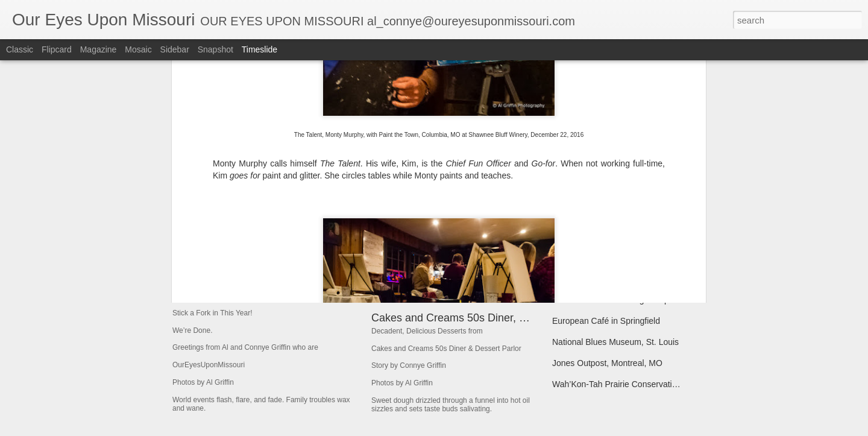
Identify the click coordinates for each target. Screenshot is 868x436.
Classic (20, 49)
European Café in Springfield (606, 321)
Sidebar (175, 49)
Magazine (99, 49)
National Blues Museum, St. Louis (615, 342)
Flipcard (57, 49)
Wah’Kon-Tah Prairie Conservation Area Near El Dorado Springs (672, 384)
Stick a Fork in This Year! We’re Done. (294, 280)
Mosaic (138, 49)
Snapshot (215, 49)
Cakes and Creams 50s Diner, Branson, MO (477, 318)
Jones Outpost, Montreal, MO (607, 363)
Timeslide (259, 49)
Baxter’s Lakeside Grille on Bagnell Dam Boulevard (648, 236)
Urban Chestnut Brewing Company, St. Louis (636, 300)
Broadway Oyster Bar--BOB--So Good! (624, 257)
